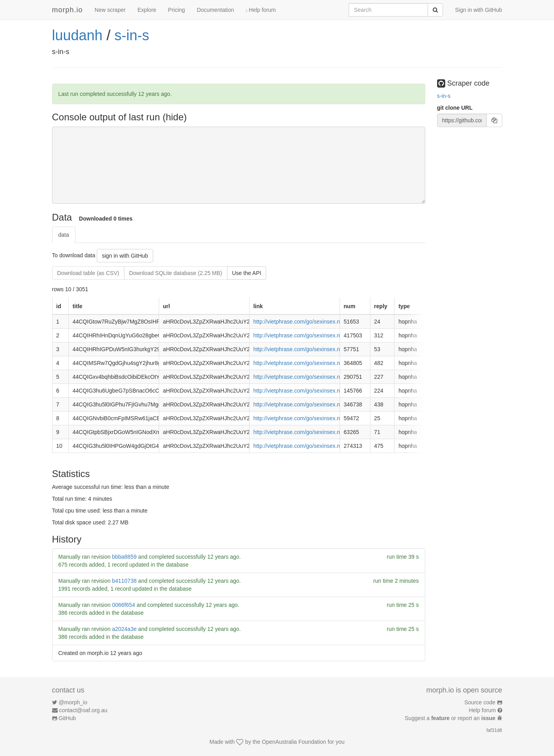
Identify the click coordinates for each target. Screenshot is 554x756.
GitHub (67, 718)
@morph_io (73, 702)
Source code (480, 702)
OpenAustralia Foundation (294, 742)
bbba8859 (124, 557)
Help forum (261, 10)
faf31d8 (494, 730)
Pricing (177, 10)
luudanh (77, 35)
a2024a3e (124, 629)
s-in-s (132, 35)
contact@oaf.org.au (83, 710)
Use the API (247, 273)
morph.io (68, 10)
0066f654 (124, 605)
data (64, 235)
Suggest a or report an (451, 718)
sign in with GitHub (125, 256)
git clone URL (455, 108)
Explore (147, 10)
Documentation (215, 10)
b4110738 (124, 581)
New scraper (110, 10)
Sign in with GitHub (478, 10)
